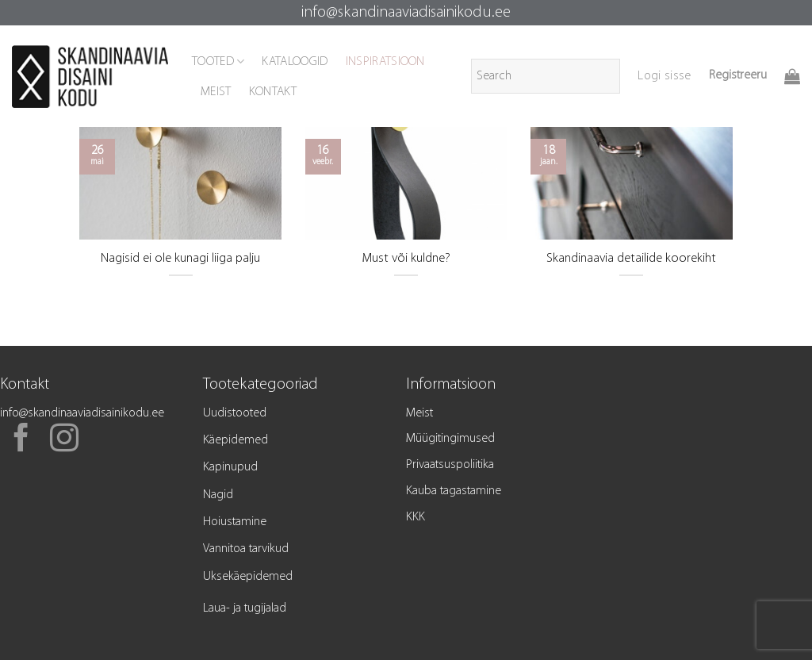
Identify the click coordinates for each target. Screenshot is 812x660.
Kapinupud (230, 467)
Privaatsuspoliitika (450, 465)
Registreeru (738, 75)
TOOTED (218, 61)
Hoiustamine (235, 522)
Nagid (218, 495)
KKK (416, 517)
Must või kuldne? (406, 259)
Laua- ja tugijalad (245, 608)
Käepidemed (236, 440)
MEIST (216, 92)
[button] (664, 76)
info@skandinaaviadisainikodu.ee (406, 13)
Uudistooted (235, 413)
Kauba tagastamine (454, 491)
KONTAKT (273, 92)
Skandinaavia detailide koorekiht (631, 259)
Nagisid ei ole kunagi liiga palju (180, 259)
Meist (419, 413)
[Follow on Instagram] (64, 440)
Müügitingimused (450, 439)
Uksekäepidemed (248, 577)
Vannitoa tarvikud (246, 549)
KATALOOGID (295, 62)
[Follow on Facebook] (21, 440)
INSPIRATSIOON (385, 62)
